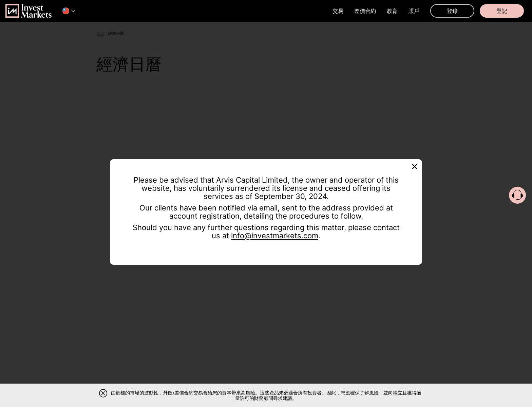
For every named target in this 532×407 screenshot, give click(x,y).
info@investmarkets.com (275, 236)
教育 (392, 11)
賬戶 (414, 11)
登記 (502, 11)
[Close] (415, 166)
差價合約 (365, 11)
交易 (338, 11)
